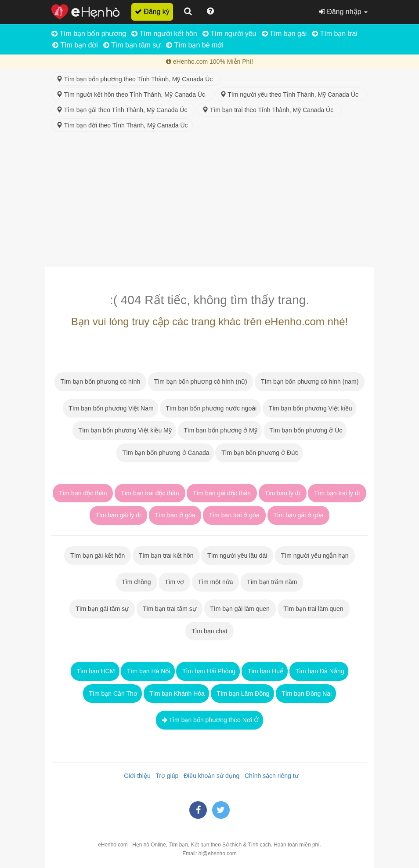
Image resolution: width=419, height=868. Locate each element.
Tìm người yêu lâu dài (237, 556)
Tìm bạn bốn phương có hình (100, 381)
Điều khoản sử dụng (210, 776)
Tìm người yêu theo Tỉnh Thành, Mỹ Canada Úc (291, 94)
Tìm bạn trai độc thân (150, 493)
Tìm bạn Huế (265, 671)
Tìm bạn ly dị (283, 493)
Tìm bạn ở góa (175, 515)
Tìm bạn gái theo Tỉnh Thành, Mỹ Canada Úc (123, 110)
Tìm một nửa (216, 582)
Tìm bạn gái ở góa (299, 515)
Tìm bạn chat (209, 631)
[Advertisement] (209, 201)
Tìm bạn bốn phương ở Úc (305, 430)
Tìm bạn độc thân (83, 493)
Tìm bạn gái (284, 34)
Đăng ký (152, 12)
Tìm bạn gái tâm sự (102, 609)
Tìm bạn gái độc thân (222, 493)
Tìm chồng (137, 582)
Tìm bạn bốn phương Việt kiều (309, 408)
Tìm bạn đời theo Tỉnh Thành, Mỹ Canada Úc (122, 125)
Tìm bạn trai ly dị (337, 493)
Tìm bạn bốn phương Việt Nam (110, 408)
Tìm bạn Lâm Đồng (242, 694)
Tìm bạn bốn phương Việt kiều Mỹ (124, 430)
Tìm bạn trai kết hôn (166, 556)
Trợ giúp (166, 776)
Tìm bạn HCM (95, 671)
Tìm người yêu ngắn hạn (315, 556)
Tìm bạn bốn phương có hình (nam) (310, 381)
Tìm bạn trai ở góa (234, 515)
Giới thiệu (135, 776)
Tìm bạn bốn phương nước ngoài (211, 408)
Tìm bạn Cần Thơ (112, 694)
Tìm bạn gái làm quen (240, 609)
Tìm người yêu (229, 34)
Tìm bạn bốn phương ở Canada (165, 453)
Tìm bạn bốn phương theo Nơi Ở (209, 720)
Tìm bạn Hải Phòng (208, 671)
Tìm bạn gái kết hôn (98, 556)
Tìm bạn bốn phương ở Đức (259, 453)
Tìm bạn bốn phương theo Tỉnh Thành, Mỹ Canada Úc (136, 79)
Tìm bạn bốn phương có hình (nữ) (200, 381)
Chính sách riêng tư (270, 776)
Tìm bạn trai (335, 34)
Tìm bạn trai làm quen (314, 609)
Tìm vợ (174, 582)
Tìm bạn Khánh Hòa (176, 694)
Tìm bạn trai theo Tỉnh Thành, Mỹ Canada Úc (269, 110)
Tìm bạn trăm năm (272, 582)
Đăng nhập (343, 12)
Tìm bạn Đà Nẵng (319, 671)
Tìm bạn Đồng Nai (306, 694)
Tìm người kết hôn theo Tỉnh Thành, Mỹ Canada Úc (132, 94)
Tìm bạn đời (75, 45)
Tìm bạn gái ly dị (118, 515)
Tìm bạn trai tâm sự (170, 609)
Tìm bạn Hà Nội (148, 671)
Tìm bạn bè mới (195, 45)
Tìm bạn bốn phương (89, 34)
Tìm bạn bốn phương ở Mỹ (220, 430)
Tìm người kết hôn (164, 34)
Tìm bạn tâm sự (132, 45)
